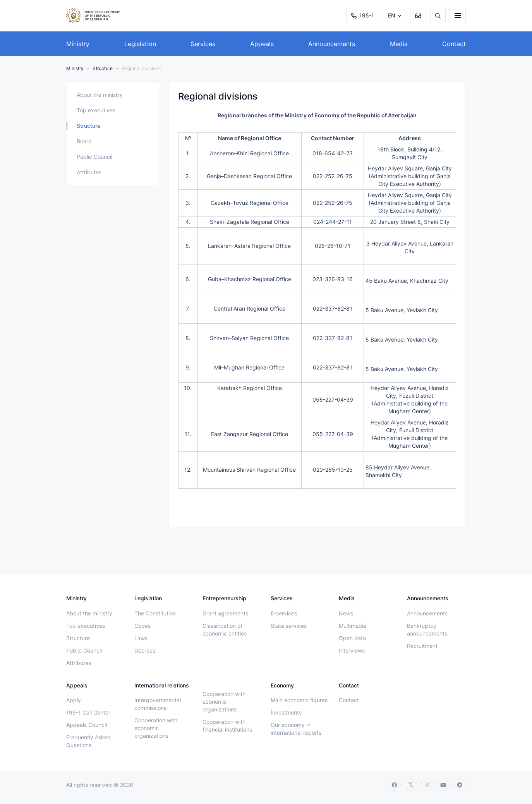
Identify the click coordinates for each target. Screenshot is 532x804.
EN (392, 15)
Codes (142, 626)
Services (203, 44)
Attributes (89, 172)
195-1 (363, 15)
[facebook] (395, 785)
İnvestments (286, 712)
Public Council (94, 157)
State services (289, 626)
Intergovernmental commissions (158, 704)
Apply (74, 700)
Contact (454, 44)
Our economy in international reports (296, 729)
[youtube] (443, 785)
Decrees (145, 650)
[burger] (458, 15)
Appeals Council (87, 725)
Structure (103, 68)
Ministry (78, 44)
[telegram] (460, 785)
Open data (352, 638)
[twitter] (411, 785)
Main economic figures (299, 700)
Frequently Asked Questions (88, 741)
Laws (141, 638)
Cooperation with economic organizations (156, 728)
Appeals (262, 44)
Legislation (140, 44)
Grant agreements (225, 613)
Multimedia (353, 626)
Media (399, 44)
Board (84, 141)
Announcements (332, 44)
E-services (284, 613)
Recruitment (422, 646)
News (346, 613)
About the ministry (100, 95)
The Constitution (155, 613)
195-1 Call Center (88, 712)
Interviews (352, 650)
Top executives (96, 110)
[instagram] (427, 785)
